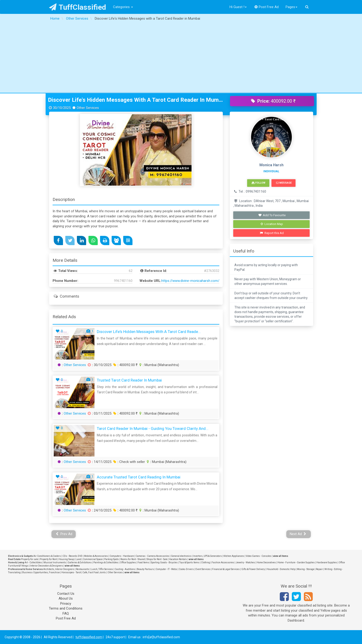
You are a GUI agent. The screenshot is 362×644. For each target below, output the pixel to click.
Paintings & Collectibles (106, 562)
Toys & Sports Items (189, 562)
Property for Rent (48, 559)
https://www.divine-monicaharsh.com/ (190, 281)
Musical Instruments (55, 562)
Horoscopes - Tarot (71, 572)
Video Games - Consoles (259, 556)
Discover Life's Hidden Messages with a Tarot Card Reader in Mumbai (136, 100)
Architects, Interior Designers (59, 569)
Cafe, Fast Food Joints (94, 572)
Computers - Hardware (122, 556)
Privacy (66, 604)
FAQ (66, 613)
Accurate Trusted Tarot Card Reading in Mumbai (139, 477)
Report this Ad (272, 233)
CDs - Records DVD (72, 556)
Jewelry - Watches (245, 562)
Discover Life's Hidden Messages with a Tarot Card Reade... (149, 332)
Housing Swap (66, 559)
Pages (291, 7)
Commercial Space (93, 559)
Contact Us (66, 594)
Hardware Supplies (327, 562)
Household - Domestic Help (281, 569)
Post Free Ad (267, 7)
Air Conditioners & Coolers (47, 556)
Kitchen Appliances (234, 556)
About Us (66, 598)
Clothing (206, 562)
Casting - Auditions (125, 569)
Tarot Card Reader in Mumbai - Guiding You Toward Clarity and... (153, 428)
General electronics (181, 556)
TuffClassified (78, 7)
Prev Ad (64, 534)
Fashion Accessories (223, 562)
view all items (281, 556)
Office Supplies (128, 562)
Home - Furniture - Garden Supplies (296, 562)
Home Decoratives (266, 562)
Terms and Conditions (66, 608)
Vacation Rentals (178, 559)
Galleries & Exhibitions (80, 562)
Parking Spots (112, 559)
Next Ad (298, 534)
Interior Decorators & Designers (47, 566)
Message (284, 183)
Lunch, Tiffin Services (102, 569)
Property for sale (30, 559)
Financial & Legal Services (226, 569)
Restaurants (83, 569)
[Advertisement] (181, 58)
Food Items (143, 562)
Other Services (75, 365)
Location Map (272, 224)
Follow (258, 183)
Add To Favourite (272, 215)
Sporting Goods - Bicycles (164, 562)
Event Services (203, 569)
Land (79, 559)
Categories (123, 7)
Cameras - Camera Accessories (152, 556)
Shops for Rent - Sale (157, 559)
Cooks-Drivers (186, 569)
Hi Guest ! (238, 7)
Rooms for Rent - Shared (133, 559)
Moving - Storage (306, 569)
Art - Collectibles (33, 562)
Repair (319, 569)
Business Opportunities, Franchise (41, 572)
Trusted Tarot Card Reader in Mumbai (129, 380)
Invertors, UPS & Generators (208, 556)
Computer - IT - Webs (166, 569)
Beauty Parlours (145, 569)
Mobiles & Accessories (96, 556)
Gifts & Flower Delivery (253, 569)
